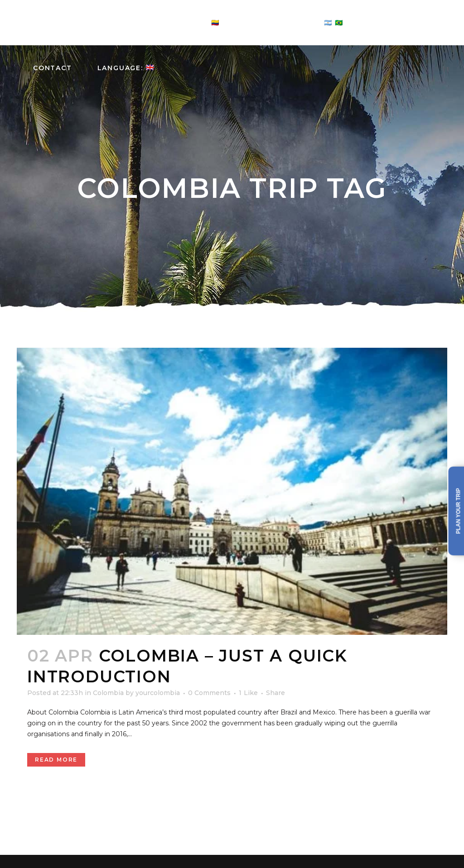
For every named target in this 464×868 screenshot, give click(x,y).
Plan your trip (459, 511)
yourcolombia (158, 693)
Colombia (108, 693)
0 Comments (209, 693)
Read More (56, 760)
